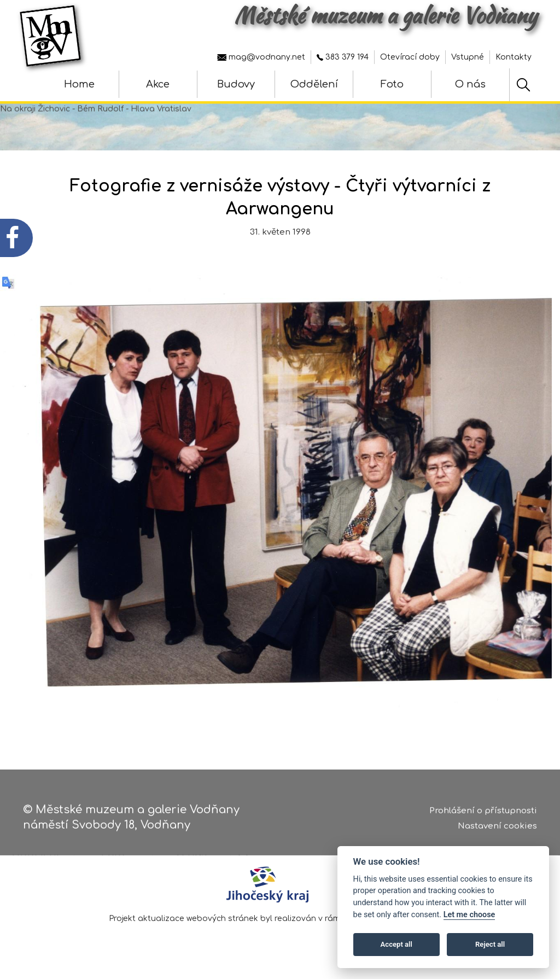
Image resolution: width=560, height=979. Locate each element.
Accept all (396, 944)
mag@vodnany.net (261, 57)
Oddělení (314, 84)
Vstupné (468, 57)
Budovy (236, 84)
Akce (158, 84)
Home (79, 84)
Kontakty (514, 57)
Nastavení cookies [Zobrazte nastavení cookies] (497, 828)
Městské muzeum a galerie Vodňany (386, 15)
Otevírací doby (410, 57)
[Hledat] (523, 85)
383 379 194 (343, 57)
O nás (470, 84)
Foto (392, 84)
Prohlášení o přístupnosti (483, 812)
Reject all (490, 944)
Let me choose (469, 915)
